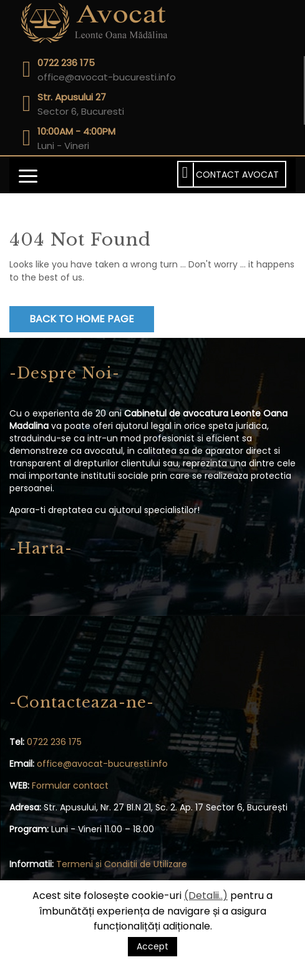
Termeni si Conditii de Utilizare (122, 864)
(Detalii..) (206, 896)
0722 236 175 (54, 742)
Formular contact (70, 785)
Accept (152, 946)
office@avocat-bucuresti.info (102, 764)
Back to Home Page (82, 319)
